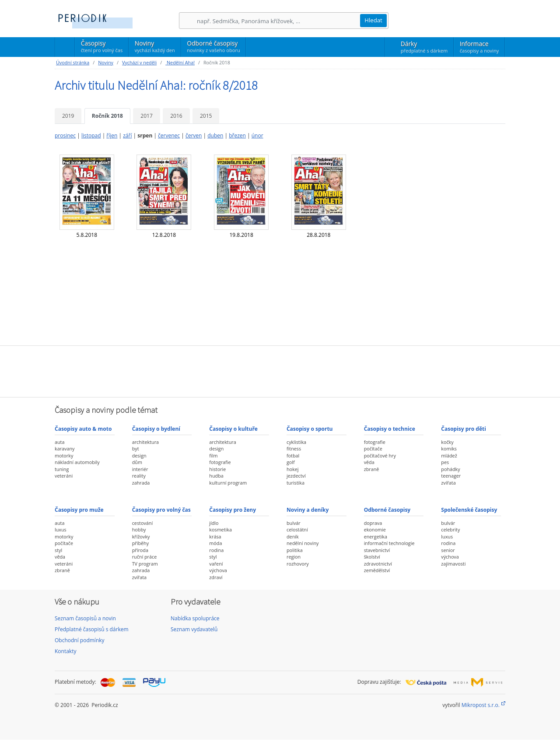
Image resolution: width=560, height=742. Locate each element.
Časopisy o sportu (310, 429)
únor (257, 135)
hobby (139, 529)
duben (215, 135)
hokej (293, 469)
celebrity (450, 529)
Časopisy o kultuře (233, 429)
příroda (140, 550)
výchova (218, 570)
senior (448, 550)
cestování (142, 523)
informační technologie (389, 543)
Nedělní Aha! (180, 62)
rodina (216, 550)
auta (59, 442)
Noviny (155, 46)
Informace (479, 47)
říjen (112, 135)
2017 (146, 116)
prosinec (65, 135)
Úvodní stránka (73, 62)
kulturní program (228, 483)
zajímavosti (453, 564)
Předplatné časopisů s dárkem (92, 629)
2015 (206, 116)
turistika (296, 483)
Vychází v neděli (139, 62)
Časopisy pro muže (79, 510)
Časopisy (102, 48)
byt (136, 448)
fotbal (293, 455)
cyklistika (296, 442)
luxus (61, 529)
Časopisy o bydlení (156, 429)
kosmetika (220, 529)
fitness (294, 448)
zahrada (141, 483)
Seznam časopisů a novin (85, 618)
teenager (451, 476)
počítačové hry (380, 455)
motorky (64, 455)
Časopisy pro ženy (233, 510)
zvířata (448, 483)
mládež (449, 455)
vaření (216, 564)
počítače (373, 448)
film (213, 455)
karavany (65, 448)
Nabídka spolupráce (195, 618)
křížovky (141, 536)
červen (194, 135)
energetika (376, 536)
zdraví (216, 577)
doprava (373, 523)
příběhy (140, 543)
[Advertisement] (280, 370)
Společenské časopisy (469, 510)
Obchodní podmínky (80, 640)
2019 (68, 116)
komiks (449, 448)
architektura (145, 442)
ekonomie (375, 529)
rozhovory (298, 564)
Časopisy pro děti (464, 429)
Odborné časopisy (213, 46)
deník (293, 536)
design (139, 455)
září (127, 135)
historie (217, 469)
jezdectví (296, 476)
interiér (140, 469)
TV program (145, 564)
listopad (91, 135)
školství (372, 557)
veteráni (64, 476)
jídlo (214, 523)
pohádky (450, 469)
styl (58, 550)
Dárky (424, 47)
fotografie (220, 462)
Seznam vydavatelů (194, 629)
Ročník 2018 (107, 116)
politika (295, 550)
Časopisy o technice (390, 429)
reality (139, 476)
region (294, 557)
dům (137, 462)
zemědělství (377, 570)
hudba (216, 476)
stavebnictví (377, 550)
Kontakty (65, 651)
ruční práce (145, 557)
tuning (62, 469)
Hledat (373, 20)
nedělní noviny (303, 543)
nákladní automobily (77, 462)
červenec (169, 135)
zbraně (372, 469)
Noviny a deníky (308, 510)
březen (237, 135)
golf (291, 462)
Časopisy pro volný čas (161, 510)
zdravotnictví (378, 564)
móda (215, 543)
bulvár (294, 523)
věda (369, 462)
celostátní (297, 529)
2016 (176, 116)
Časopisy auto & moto (83, 429)
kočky (447, 442)
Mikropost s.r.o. (481, 705)
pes (445, 462)
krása (215, 536)
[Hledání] (278, 21)
